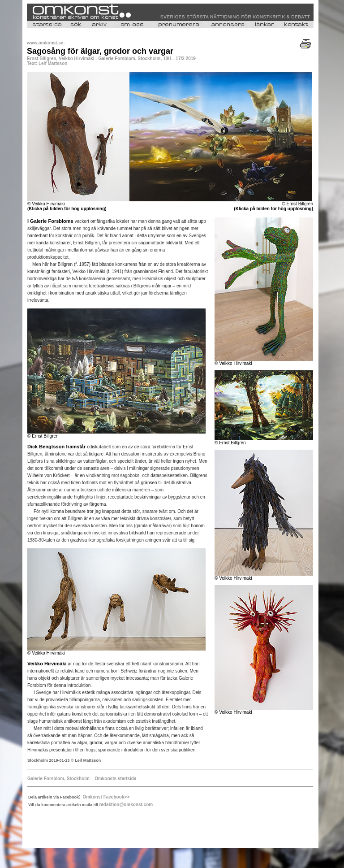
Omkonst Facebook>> (106, 797)
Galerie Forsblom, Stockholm (58, 779)
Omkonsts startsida (115, 779)
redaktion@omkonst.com (126, 805)
